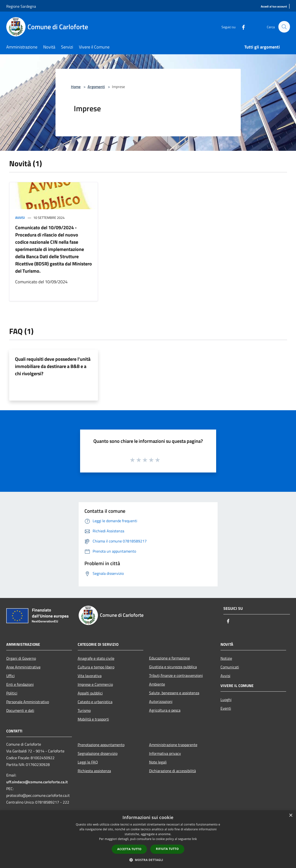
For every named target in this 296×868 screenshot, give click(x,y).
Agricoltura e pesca (165, 710)
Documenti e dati (20, 710)
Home (76, 87)
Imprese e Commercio (95, 684)
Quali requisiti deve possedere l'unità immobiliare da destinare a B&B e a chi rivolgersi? (53, 366)
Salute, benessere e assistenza (174, 693)
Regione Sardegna (21, 6)
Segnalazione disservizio (98, 753)
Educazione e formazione (169, 658)
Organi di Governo (21, 658)
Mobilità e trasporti (93, 719)
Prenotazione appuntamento (101, 745)
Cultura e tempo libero (96, 667)
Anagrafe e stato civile (96, 658)
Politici (12, 693)
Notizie (226, 658)
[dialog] (148, 839)
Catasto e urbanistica (95, 702)
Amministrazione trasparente (173, 745)
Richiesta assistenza (94, 771)
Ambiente (157, 684)
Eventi (226, 708)
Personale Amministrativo (28, 702)
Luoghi (226, 700)
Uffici (10, 676)
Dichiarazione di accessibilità (172, 771)
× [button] (291, 816)
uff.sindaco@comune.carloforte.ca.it (37, 782)
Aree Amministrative (23, 667)
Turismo (84, 710)
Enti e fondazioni (20, 684)
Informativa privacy (165, 753)
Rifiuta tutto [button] (167, 849)
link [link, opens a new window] (194, 839)
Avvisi (20, 218)
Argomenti (96, 87)
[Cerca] (284, 27)
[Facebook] (241, 27)
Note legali (158, 762)
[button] (148, 860)
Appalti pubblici (90, 693)
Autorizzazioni (161, 701)
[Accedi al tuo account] (274, 7)
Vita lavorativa (90, 676)
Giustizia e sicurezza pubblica (173, 667)
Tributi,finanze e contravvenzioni (176, 675)
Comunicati (230, 667)
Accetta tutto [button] (129, 849)
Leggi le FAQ (88, 762)
